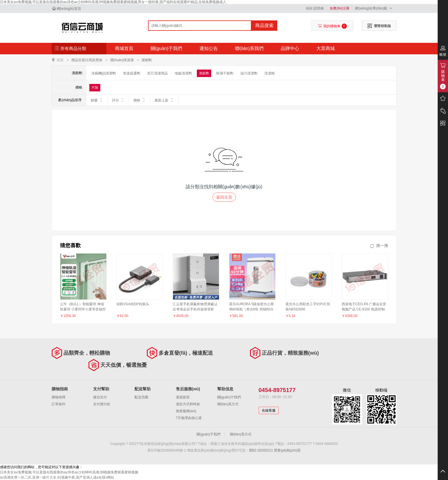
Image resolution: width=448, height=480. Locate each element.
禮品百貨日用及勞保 (87, 60)
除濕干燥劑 (225, 73)
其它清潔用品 (157, 73)
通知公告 (209, 48)
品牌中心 (290, 48)
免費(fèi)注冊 (340, 8)
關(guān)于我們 (166, 48)
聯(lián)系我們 (249, 48)
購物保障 (59, 397)
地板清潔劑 (183, 73)
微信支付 (100, 397)
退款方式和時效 (188, 404)
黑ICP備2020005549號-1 (167, 450)
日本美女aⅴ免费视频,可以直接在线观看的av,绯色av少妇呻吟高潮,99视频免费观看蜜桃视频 (69, 472)
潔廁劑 (147, 60)
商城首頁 (124, 48)
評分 (118, 100)
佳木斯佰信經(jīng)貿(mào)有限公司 (82, 28)
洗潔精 (270, 73)
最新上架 (164, 100)
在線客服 (269, 410)
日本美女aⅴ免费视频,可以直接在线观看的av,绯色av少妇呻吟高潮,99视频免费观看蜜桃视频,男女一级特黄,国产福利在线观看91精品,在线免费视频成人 (113, 2)
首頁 (60, 60)
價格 (140, 100)
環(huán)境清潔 (122, 60)
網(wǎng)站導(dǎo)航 (374, 8)
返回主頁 (224, 197)
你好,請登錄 (315, 8)
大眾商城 (326, 48)
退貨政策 (183, 397)
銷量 (97, 100)
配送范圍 (141, 397)
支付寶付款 (102, 404)
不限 (95, 88)
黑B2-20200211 (261, 450)
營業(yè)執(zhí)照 (287, 450)
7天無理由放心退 (189, 418)
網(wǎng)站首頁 (69, 9)
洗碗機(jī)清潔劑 (104, 73)
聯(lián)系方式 (228, 404)
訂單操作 (59, 404)
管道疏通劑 (132, 73)
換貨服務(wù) (186, 411)
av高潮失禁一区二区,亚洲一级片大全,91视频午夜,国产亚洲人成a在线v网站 (57, 477)
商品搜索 (264, 25)
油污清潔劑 (249, 73)
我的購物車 (332, 26)
